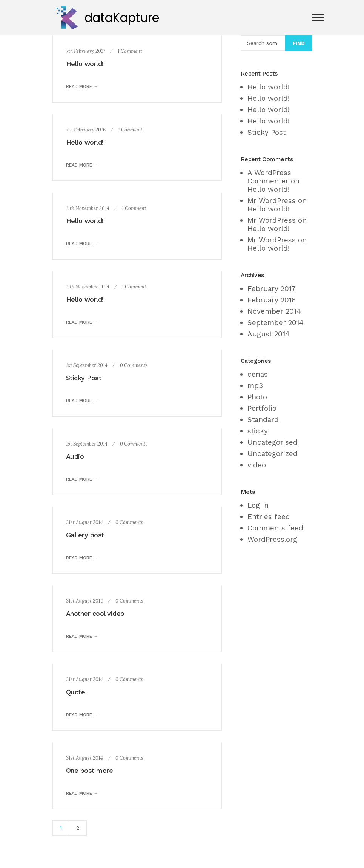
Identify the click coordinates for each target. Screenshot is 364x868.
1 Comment (130, 51)
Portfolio (262, 408)
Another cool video (95, 613)
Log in (258, 505)
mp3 (255, 386)
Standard (263, 420)
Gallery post (85, 535)
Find (299, 43)
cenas (258, 374)
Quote (76, 692)
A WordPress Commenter (269, 177)
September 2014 (276, 323)
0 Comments (134, 365)
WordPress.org (272, 539)
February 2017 (272, 289)
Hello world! (85, 64)
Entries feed (269, 517)
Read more (79, 86)
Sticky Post (84, 378)
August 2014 (269, 334)
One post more (90, 770)
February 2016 (272, 300)
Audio (75, 456)
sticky (258, 431)
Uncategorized (273, 454)
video (257, 465)
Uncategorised (273, 442)
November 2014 (274, 311)
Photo (257, 397)
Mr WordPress (272, 201)
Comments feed (275, 528)
